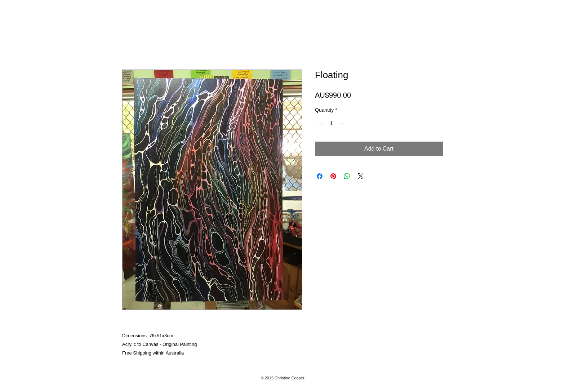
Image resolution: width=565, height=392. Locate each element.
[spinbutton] (332, 123)
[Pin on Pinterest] (333, 176)
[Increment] (342, 123)
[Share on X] (361, 176)
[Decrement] (321, 123)
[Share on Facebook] (320, 176)
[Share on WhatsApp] (347, 176)
